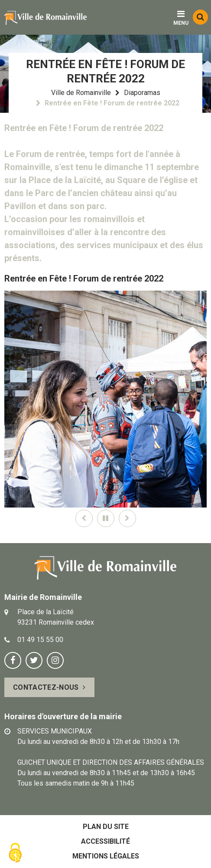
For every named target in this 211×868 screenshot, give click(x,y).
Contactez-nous (46, 687)
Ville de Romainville (81, 93)
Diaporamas (142, 93)
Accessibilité (105, 841)
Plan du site (106, 827)
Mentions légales (106, 856)
